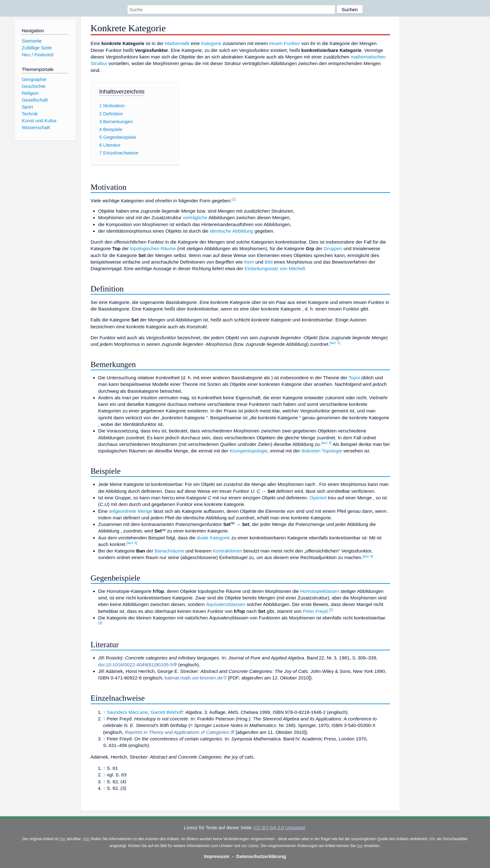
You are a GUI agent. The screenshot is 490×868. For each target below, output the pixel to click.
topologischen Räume (153, 248)
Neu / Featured (37, 55)
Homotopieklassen (320, 591)
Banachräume (170, 551)
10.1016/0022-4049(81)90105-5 (140, 665)
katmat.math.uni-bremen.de (194, 678)
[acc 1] (335, 343)
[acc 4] (368, 556)
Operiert (318, 498)
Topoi (354, 378)
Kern (249, 262)
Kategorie (211, 43)
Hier (86, 839)
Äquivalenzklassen (226, 604)
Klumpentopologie (249, 451)
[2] (331, 610)
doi (101, 665)
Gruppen (333, 248)
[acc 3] (132, 543)
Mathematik (177, 43)
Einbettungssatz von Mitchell (275, 268)
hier (62, 839)
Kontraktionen (227, 551)
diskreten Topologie (322, 451)
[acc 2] (326, 443)
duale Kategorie (213, 538)
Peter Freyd (315, 611)
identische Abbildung (231, 231)
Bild (269, 262)
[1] (234, 199)
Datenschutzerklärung (261, 856)
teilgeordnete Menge (131, 511)
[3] (100, 623)
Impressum (217, 856)
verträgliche (195, 217)
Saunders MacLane (127, 712)
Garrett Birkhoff (167, 712)
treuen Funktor (285, 43)
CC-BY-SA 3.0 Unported (279, 828)
